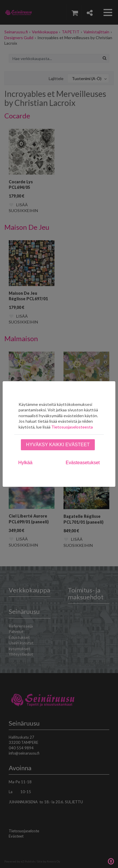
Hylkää (25, 463)
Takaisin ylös (111, 861)
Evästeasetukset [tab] (83, 463)
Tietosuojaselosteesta (72, 427)
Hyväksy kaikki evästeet (58, 445)
